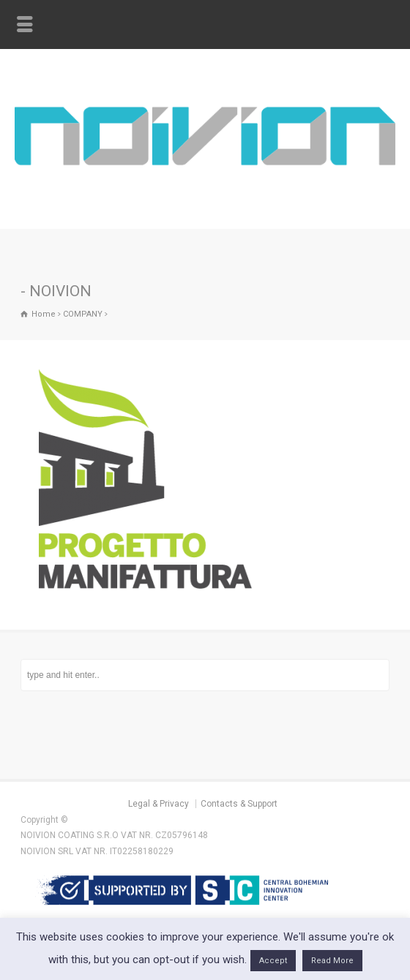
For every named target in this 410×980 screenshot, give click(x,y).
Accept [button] (273, 961)
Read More (332, 961)
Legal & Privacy (159, 804)
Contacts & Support (239, 804)
